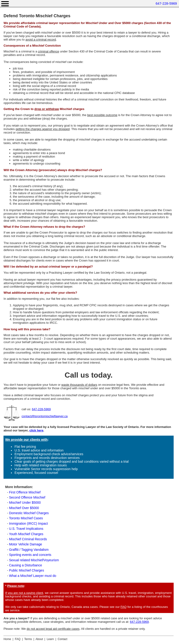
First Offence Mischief (25, 492)
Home (7, 639)
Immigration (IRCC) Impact (28, 523)
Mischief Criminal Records (28, 539)
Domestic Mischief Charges (29, 513)
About (39, 639)
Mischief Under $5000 (25, 503)
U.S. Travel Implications (26, 529)
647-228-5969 (166, 3)
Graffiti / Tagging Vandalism (29, 550)
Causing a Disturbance (26, 565)
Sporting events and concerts (30, 555)
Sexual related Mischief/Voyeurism (34, 560)
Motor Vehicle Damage (26, 544)
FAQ (124, 607)
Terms (28, 639)
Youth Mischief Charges (26, 534)
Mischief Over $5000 (24, 508)
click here (36, 430)
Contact (63, 639)
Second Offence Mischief (27, 497)
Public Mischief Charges (27, 570)
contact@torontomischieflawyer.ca (45, 416)
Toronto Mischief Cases (26, 518)
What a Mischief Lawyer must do (33, 576)
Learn (50, 639)
